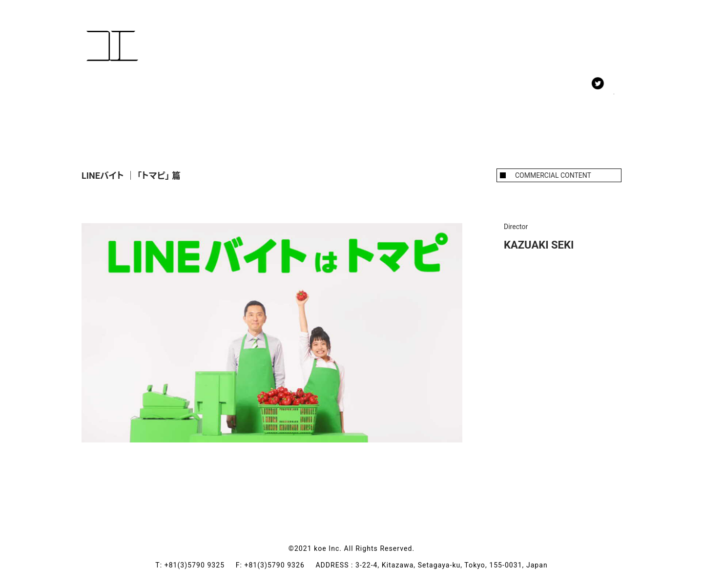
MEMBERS (159, 92)
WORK (102, 92)
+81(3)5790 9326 (280, 565)
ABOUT (266, 92)
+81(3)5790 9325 (200, 565)
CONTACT (324, 92)
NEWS (216, 92)
